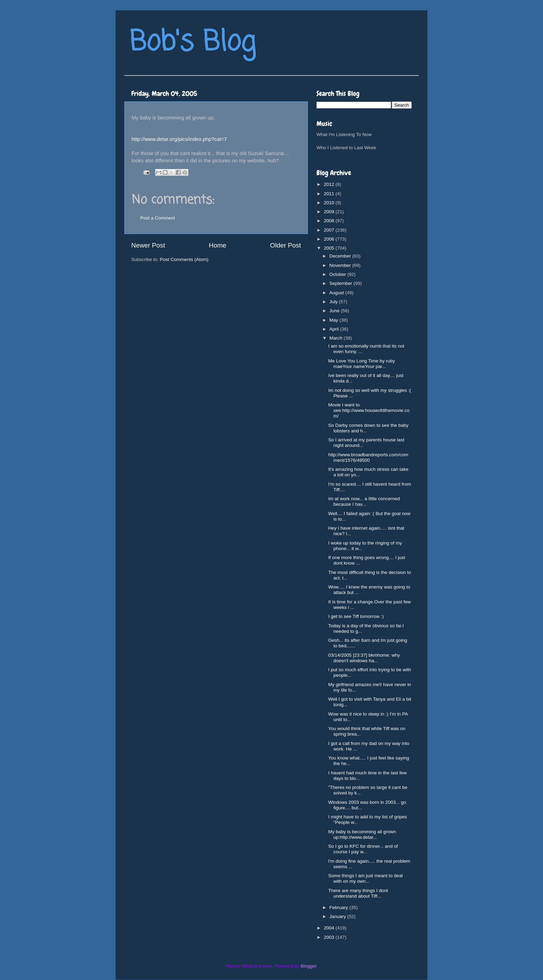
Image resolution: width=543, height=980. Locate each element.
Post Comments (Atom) (184, 259)
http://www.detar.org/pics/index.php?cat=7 (179, 139)
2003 (330, 937)
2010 (330, 203)
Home (217, 245)
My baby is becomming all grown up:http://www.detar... (362, 834)
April (335, 329)
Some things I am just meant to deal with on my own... (366, 878)
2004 (330, 928)
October (338, 274)
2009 (330, 212)
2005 (330, 248)
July (334, 302)
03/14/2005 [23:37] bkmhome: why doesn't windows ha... (364, 658)
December (341, 256)
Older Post (286, 245)
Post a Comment (158, 218)
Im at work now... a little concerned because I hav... (364, 501)
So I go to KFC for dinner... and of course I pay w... (363, 849)
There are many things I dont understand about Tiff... (358, 893)
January (338, 916)
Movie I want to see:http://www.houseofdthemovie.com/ (369, 410)
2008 (330, 221)
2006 (330, 239)
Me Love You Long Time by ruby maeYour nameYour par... (362, 364)
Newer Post (148, 245)
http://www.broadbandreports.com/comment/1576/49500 (368, 457)
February (339, 907)
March (336, 338)
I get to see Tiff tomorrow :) (356, 616)
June (335, 311)
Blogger (309, 966)
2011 (330, 194)
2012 (330, 184)
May (334, 320)
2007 (330, 230)
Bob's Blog (193, 43)
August (337, 293)
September (341, 283)
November (341, 265)
